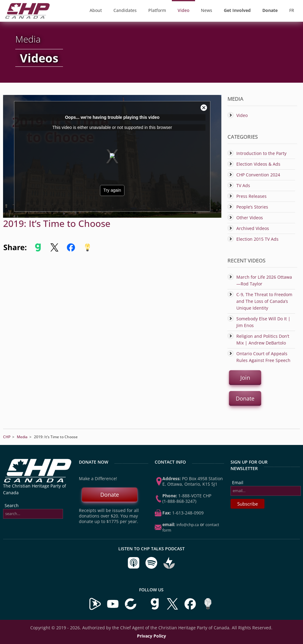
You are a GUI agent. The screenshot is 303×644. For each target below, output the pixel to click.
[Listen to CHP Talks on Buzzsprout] (169, 568)
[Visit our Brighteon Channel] (95, 609)
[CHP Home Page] (28, 17)
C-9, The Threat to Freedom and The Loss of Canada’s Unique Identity (264, 301)
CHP (7, 437)
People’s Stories (252, 207)
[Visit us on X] (173, 609)
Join (245, 378)
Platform (157, 10)
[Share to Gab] (38, 250)
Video (183, 10)
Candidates (125, 10)
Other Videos (250, 218)
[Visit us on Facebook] (191, 609)
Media (22, 437)
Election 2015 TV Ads (257, 239)
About (96, 10)
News (207, 10)
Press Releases (251, 196)
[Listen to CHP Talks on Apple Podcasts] (134, 568)
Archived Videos (253, 228)
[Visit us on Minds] (208, 609)
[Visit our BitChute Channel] (131, 609)
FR (292, 10)
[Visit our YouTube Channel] (113, 609)
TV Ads (243, 185)
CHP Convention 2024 (258, 175)
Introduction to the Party (261, 153)
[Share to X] (54, 250)
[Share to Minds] (87, 250)
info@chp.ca (188, 525)
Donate (245, 398)
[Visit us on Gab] (155, 609)
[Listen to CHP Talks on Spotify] (152, 568)
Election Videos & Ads (258, 164)
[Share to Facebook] (71, 250)
